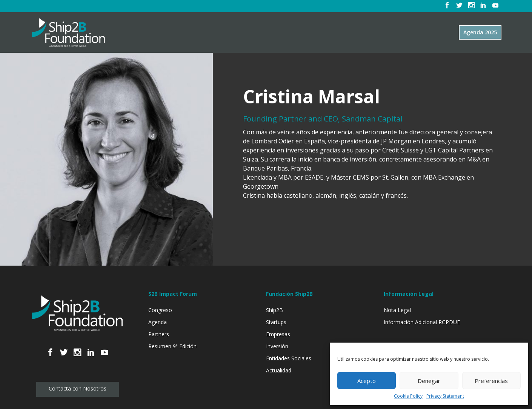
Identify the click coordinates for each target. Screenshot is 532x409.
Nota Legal (397, 310)
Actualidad (279, 370)
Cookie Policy (408, 396)
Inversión (277, 346)
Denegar (429, 381)
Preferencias (491, 381)
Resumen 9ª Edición (172, 346)
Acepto (367, 381)
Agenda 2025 (480, 32)
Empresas (278, 334)
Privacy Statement (445, 396)
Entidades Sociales (289, 358)
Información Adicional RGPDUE (422, 322)
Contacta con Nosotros (78, 388)
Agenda (158, 322)
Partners (159, 334)
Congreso (160, 310)
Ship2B (274, 310)
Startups (276, 322)
